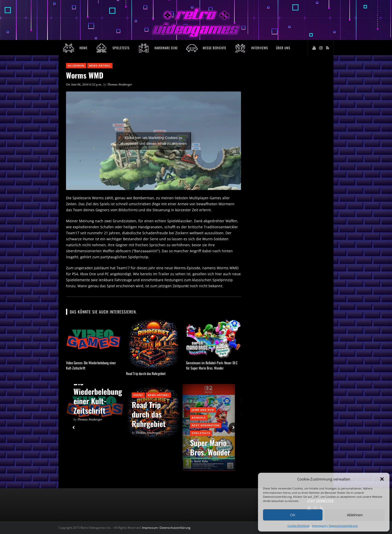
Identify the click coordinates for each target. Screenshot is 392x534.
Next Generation (206, 425)
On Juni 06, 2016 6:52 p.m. (84, 84)
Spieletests (201, 433)
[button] (382, 479)
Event (138, 395)
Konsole (199, 417)
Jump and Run (203, 410)
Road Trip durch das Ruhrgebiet (146, 373)
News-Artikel (100, 65)
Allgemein (76, 65)
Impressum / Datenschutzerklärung (335, 526)
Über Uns (283, 48)
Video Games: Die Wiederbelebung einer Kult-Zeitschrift (98, 391)
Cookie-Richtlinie (298, 526)
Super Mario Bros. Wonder (210, 447)
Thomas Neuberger (120, 84)
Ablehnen (355, 515)
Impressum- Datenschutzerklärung (167, 528)
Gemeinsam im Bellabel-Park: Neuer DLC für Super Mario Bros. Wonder (212, 365)
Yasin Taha (201, 461)
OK (293, 515)
